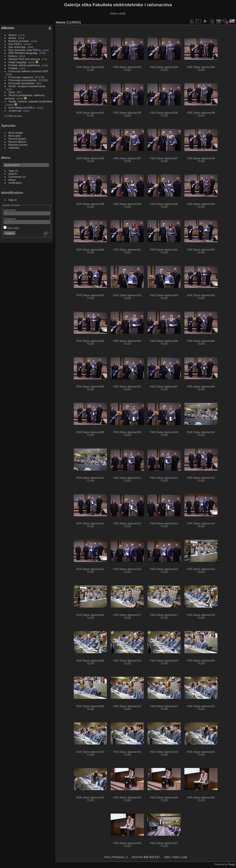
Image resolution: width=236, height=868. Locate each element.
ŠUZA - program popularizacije (27, 86)
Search (13, 174)
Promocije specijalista (22, 83)
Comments (15, 177)
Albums (8, 28)
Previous (118, 857)
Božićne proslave (19, 41)
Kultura (13, 56)
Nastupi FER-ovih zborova (24, 59)
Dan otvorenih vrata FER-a (25, 50)
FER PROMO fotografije (23, 53)
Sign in (13, 200)
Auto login (11, 228)
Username (10, 210)
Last (184, 857)
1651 (167, 857)
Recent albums (18, 142)
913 (134, 857)
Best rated (15, 136)
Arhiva (12, 38)
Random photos (18, 145)
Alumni (13, 35)
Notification (15, 183)
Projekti (13, 68)
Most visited (16, 133)
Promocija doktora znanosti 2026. (29, 71)
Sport (12, 92)
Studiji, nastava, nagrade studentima (30, 101)
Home (61, 22)
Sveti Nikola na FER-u (22, 108)
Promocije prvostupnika (23, 80)
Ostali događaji (18, 62)
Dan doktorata (17, 47)
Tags (11, 171)
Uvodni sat (15, 111)
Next (176, 857)
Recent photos (17, 139)
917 (158, 857)
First (107, 857)
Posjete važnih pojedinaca (24, 65)
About (12, 180)
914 (140, 857)
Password (9, 219)
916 (152, 857)
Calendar (14, 148)
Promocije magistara (21, 77)
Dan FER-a (15, 44)
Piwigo (232, 864)
